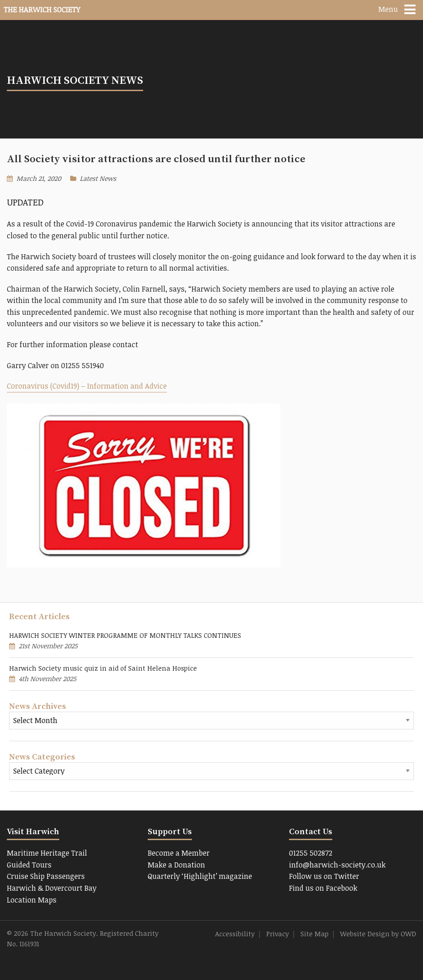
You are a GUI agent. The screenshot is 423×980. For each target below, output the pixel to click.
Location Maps (32, 900)
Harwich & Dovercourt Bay (52, 888)
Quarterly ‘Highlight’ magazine (200, 876)
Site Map (315, 934)
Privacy (278, 934)
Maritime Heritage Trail (47, 853)
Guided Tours (29, 865)
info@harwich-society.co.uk (337, 865)
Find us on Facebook (323, 888)
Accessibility (235, 934)
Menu (388, 9)
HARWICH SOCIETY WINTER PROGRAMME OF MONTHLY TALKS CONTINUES (125, 635)
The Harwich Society (42, 10)
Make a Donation (176, 865)
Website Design (365, 934)
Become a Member (179, 853)
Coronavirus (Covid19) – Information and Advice (87, 386)
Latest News (98, 178)
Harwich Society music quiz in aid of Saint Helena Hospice (103, 668)
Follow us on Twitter (324, 876)
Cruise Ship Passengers (46, 876)
